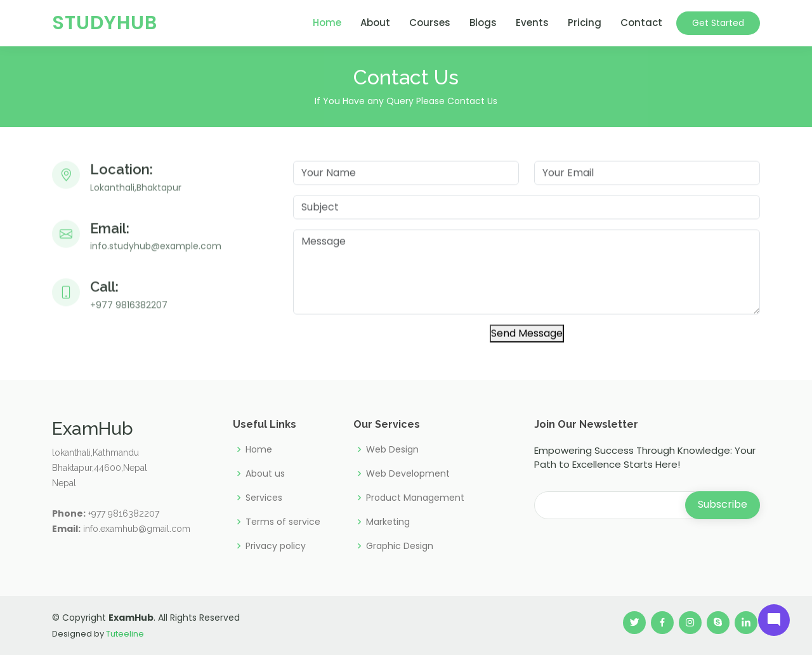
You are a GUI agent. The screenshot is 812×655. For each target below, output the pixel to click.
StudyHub (105, 23)
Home (327, 23)
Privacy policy (276, 546)
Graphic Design (400, 546)
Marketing (388, 522)
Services (264, 498)
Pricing (585, 23)
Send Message (527, 339)
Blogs (483, 23)
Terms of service (283, 522)
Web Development (408, 473)
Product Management (415, 498)
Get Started (718, 23)
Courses (430, 23)
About (375, 23)
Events (532, 23)
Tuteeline (125, 634)
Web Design (392, 449)
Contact (641, 23)
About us (265, 473)
